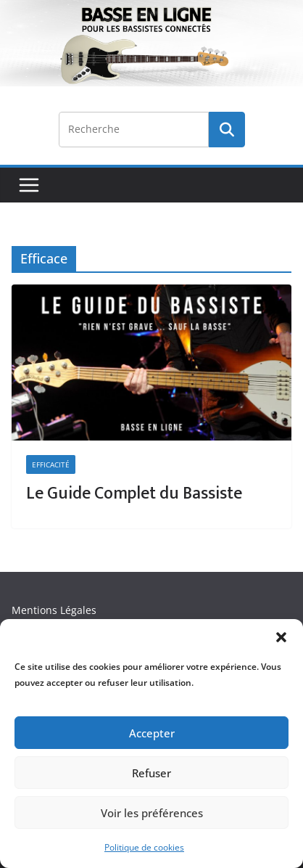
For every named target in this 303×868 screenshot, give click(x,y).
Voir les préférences (152, 813)
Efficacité (51, 464)
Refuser (151, 773)
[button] (281, 637)
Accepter (152, 733)
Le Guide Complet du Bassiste (134, 494)
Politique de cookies (144, 847)
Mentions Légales (54, 610)
